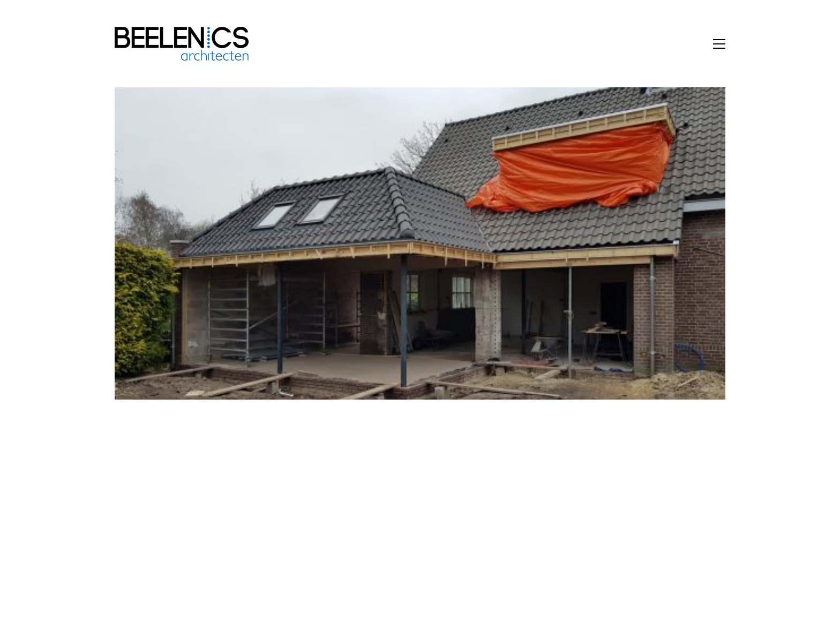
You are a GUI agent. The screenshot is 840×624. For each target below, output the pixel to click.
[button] (719, 44)
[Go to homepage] (182, 44)
